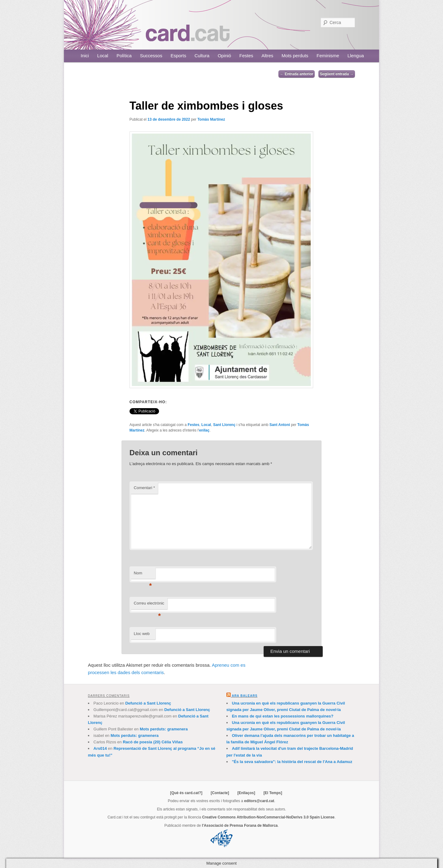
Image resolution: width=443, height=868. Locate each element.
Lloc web (142, 634)
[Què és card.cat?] (186, 793)
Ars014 (100, 748)
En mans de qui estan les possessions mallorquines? (283, 716)
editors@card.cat (259, 801)
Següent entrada (337, 74)
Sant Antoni (280, 425)
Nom (143, 575)
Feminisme (328, 56)
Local (103, 56)
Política (124, 56)
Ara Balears (244, 696)
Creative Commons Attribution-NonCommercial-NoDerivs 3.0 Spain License (268, 817)
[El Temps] (273, 793)
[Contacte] (220, 793)
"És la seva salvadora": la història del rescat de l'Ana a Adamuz (292, 762)
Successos (151, 56)
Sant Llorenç (224, 425)
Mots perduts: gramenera (164, 729)
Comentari (144, 488)
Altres (267, 56)
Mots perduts (295, 56)
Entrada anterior (297, 74)
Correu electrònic (149, 605)
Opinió (224, 56)
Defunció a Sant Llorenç (148, 703)
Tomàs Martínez (211, 119)
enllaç (204, 430)
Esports (178, 56)
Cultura (202, 56)
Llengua (355, 56)
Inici (85, 56)
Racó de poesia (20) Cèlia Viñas (153, 742)
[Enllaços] (246, 793)
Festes (246, 56)
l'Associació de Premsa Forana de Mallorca (240, 826)
